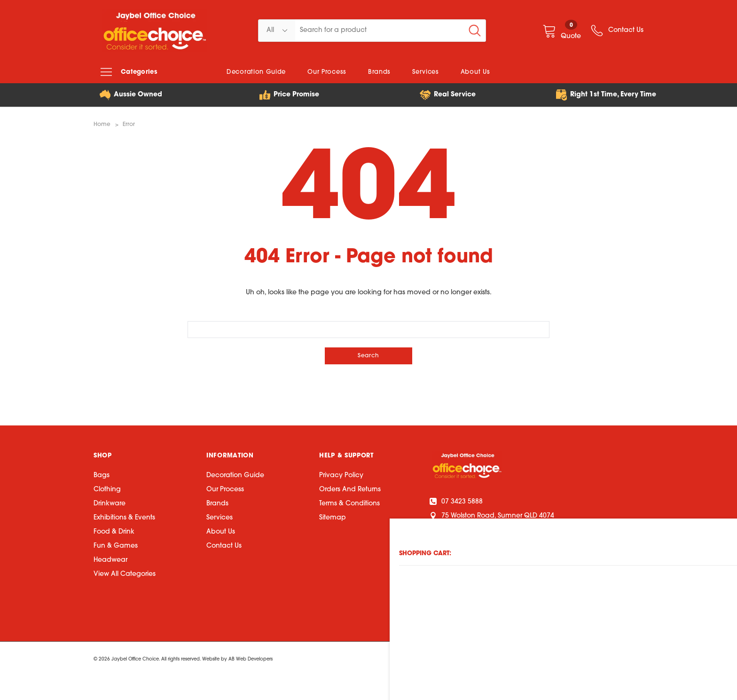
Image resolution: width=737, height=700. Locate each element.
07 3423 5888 (457, 501)
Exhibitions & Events (124, 517)
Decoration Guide (235, 475)
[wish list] (617, 31)
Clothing (107, 489)
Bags (102, 475)
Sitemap (333, 517)
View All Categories (125, 574)
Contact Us (224, 546)
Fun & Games (116, 546)
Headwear (110, 560)
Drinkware (110, 503)
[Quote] (562, 30)
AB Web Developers (251, 659)
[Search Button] (475, 31)
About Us (221, 531)
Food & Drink (114, 531)
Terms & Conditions (349, 503)
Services (220, 517)
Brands (217, 503)
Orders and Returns (350, 489)
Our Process (225, 489)
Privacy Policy (341, 475)
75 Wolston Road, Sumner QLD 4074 (493, 515)
